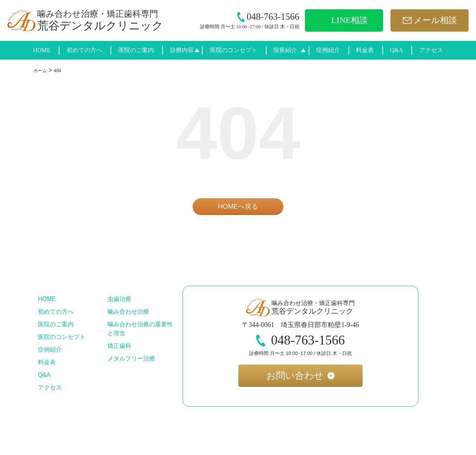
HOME (42, 50)
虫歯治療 (119, 299)
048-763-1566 (268, 17)
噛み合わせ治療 (128, 312)
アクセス (431, 50)
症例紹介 (328, 50)
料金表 (365, 50)
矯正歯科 (119, 346)
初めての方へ (84, 50)
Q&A (396, 50)
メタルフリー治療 (131, 358)
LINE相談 (350, 20)
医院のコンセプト (234, 50)
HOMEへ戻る (238, 206)
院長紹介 (285, 50)
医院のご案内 (136, 50)
